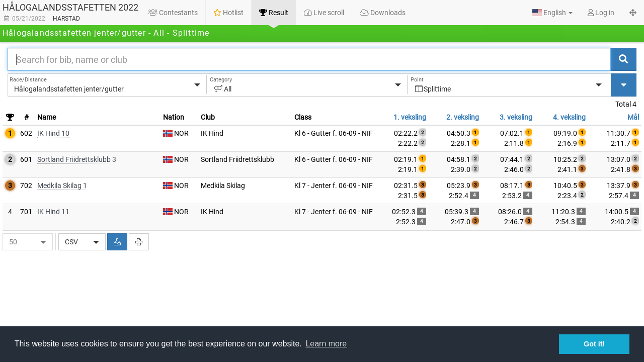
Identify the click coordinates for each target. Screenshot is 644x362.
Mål (633, 117)
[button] (552, 13)
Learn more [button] (326, 344)
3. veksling (516, 117)
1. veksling (410, 117)
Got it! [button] (594, 344)
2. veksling (463, 117)
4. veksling (569, 117)
